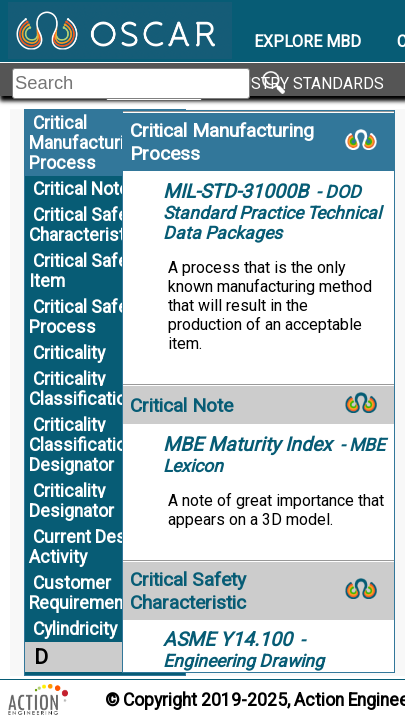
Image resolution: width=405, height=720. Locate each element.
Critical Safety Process (85, 317)
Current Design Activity (89, 547)
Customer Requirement (79, 593)
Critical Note (81, 189)
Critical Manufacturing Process (86, 143)
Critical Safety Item (85, 271)
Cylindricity (75, 629)
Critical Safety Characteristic (85, 225)
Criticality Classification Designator (82, 445)
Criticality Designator (71, 501)
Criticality (69, 353)
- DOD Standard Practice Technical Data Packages (272, 212)
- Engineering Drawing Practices (243, 660)
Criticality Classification (82, 389)
